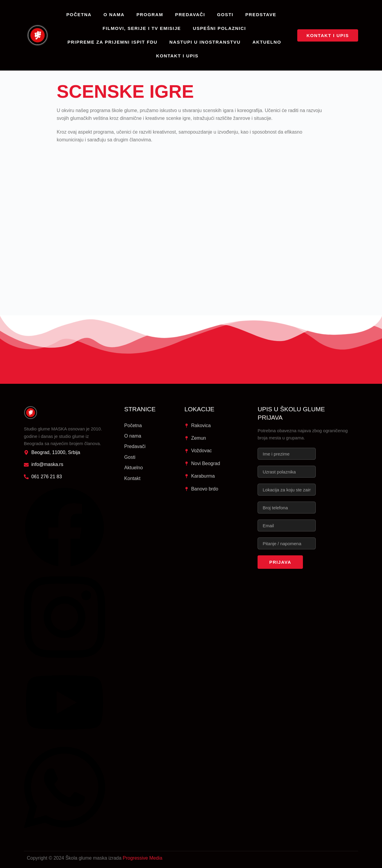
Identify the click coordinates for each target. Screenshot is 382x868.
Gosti (225, 14)
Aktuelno (267, 42)
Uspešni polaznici (219, 28)
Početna (79, 14)
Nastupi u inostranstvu (205, 42)
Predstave (261, 14)
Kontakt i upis (177, 56)
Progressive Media (143, 858)
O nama (114, 14)
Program (150, 14)
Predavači (190, 14)
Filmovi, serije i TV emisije (142, 28)
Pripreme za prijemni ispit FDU (113, 42)
